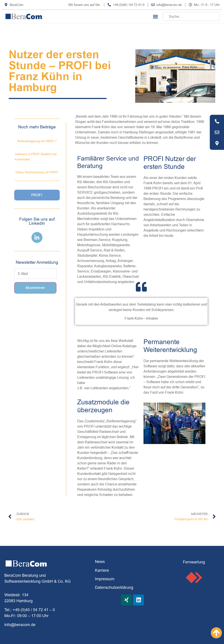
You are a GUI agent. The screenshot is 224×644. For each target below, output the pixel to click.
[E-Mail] (35, 273)
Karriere (102, 570)
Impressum (105, 579)
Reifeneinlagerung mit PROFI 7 (37, 141)
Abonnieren (35, 288)
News (100, 562)
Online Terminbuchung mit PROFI (37, 172)
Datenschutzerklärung (114, 587)
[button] (156, 16)
